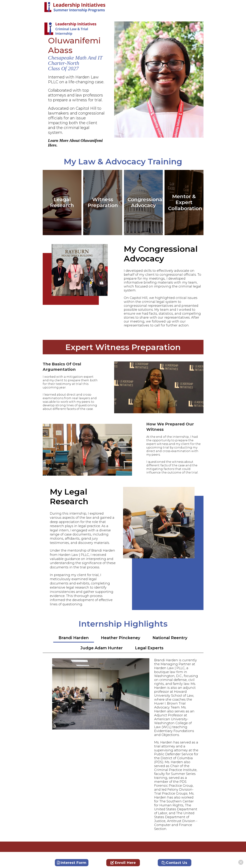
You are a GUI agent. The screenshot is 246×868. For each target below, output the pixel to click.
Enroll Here (123, 863)
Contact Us (174, 863)
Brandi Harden (74, 638)
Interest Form (72, 863)
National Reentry (170, 638)
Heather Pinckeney (121, 638)
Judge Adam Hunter (102, 648)
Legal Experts (149, 648)
